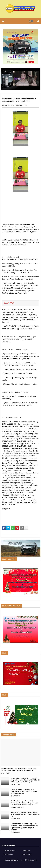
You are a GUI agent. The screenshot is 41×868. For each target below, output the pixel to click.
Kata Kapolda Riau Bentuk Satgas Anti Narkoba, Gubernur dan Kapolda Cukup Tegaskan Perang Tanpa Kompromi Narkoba (24, 827)
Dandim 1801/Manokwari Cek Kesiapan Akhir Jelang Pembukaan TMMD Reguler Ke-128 (25, 814)
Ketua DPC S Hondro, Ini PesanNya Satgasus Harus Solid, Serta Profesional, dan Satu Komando (24, 791)
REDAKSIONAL (8, 854)
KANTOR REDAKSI (9, 851)
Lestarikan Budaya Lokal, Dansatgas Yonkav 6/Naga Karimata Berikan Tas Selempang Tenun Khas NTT (18, 770)
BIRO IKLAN (26, 851)
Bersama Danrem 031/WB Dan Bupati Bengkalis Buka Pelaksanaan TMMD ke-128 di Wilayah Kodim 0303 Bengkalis (25, 780)
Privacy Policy (27, 854)
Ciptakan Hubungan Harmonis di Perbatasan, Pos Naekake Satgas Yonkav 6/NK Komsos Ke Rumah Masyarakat (24, 803)
